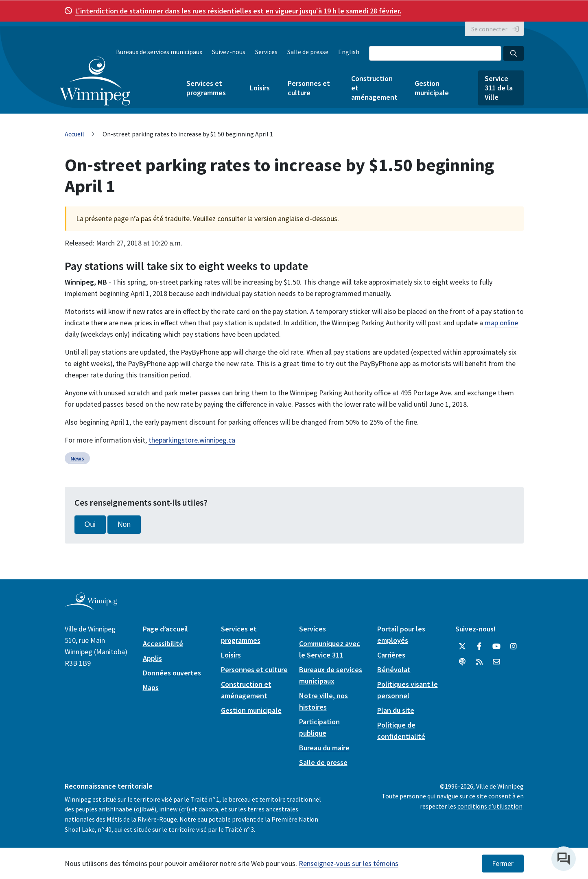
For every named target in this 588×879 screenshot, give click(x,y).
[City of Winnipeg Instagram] (514, 647)
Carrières (391, 655)
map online (501, 323)
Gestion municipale (432, 88)
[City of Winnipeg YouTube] (496, 647)
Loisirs (260, 88)
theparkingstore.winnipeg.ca (192, 440)
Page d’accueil (165, 629)
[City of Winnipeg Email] (496, 662)
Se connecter (489, 29)
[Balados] (462, 662)
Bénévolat (394, 670)
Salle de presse (308, 52)
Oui (90, 524)
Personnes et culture (309, 88)
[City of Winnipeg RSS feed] (479, 662)
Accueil (74, 134)
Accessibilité (163, 643)
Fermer (503, 864)
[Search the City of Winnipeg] (435, 53)
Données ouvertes (172, 673)
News (77, 458)
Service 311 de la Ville (499, 88)
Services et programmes (206, 88)
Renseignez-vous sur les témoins (349, 863)
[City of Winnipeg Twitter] (462, 647)
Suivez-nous (229, 52)
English (349, 52)
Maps (151, 687)
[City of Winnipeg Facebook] (479, 647)
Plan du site (396, 710)
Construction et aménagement (374, 88)
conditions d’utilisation (490, 806)
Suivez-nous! (475, 629)
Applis (152, 658)
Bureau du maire (324, 748)
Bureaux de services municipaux (159, 52)
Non (124, 524)
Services (266, 52)
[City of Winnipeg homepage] (91, 607)
